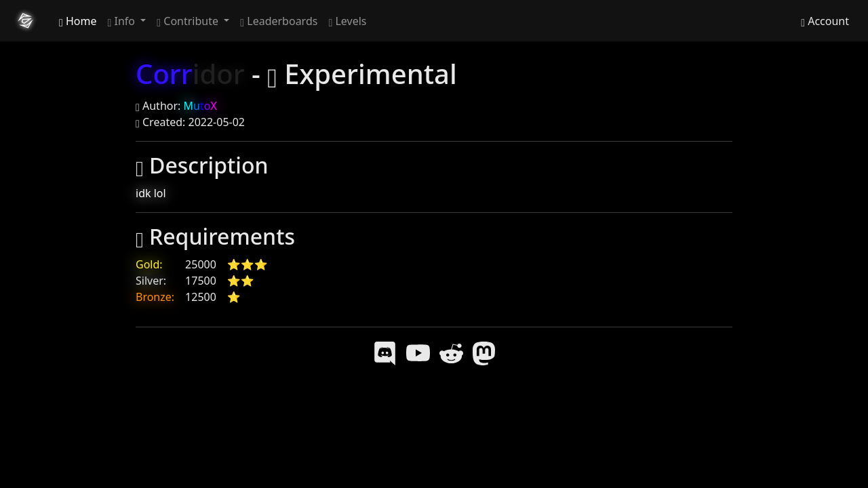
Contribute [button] (189, 21)
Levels (347, 21)
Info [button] (123, 21)
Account (825, 21)
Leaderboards (279, 21)
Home (78, 21)
